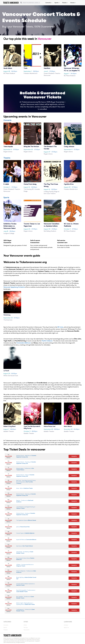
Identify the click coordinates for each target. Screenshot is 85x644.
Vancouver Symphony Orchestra (14, 287)
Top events (27, 630)
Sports (57, 3)
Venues (73, 3)
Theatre (65, 3)
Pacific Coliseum (47, 341)
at (26, 482)
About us (66, 627)
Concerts (49, 3)
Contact (66, 625)
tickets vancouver (12, 635)
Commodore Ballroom (23, 343)
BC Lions (60, 327)
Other (25, 625)
